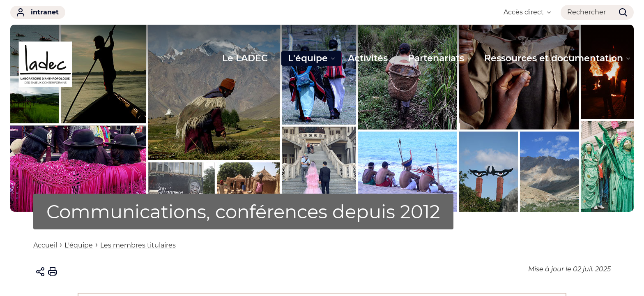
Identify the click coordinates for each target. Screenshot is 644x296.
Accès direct (527, 12)
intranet (38, 12)
